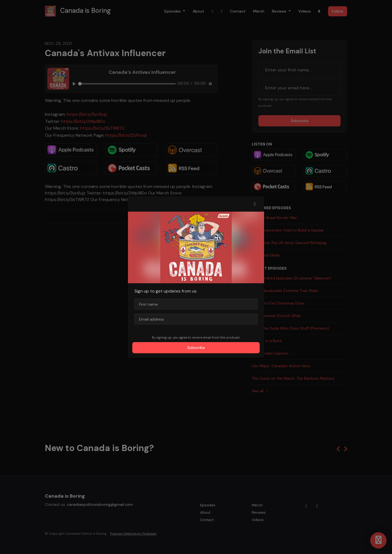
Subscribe (196, 348)
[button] (255, 204)
